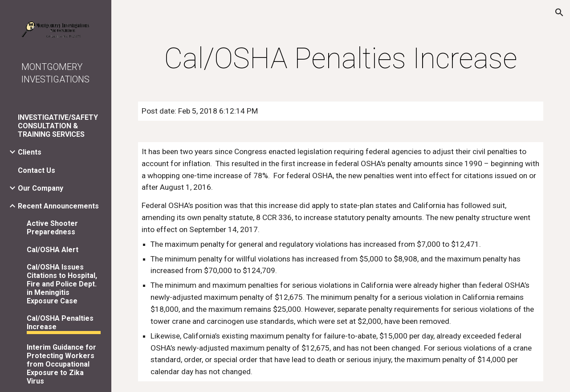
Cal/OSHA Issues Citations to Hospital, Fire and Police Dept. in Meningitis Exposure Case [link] (62, 284)
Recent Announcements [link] (58, 206)
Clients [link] (30, 152)
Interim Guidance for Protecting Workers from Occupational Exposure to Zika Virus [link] (61, 364)
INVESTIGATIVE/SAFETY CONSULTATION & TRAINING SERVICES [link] (58, 126)
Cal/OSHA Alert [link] (53, 250)
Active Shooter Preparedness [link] (52, 228)
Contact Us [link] (37, 170)
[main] (341, 59)
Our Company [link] (41, 188)
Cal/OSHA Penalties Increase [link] (60, 323)
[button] (559, 12)
